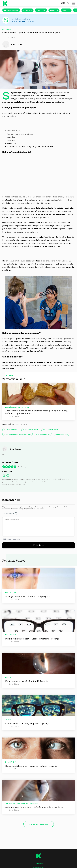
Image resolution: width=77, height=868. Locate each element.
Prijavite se (39, 545)
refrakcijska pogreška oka (18, 434)
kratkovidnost (51, 430)
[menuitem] (63, 3)
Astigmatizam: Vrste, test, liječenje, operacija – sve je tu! (34, 807)
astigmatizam (12, 430)
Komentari (10, 500)
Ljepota (54, 10)
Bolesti (9, 677)
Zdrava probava (11, 10)
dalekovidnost (31, 430)
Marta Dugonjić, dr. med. (23, 21)
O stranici (38, 864)
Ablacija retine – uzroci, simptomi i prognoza (28, 596)
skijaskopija (62, 434)
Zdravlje (28, 10)
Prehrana (41, 10)
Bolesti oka (11, 592)
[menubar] (63, 3)
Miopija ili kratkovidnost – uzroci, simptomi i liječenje (32, 639)
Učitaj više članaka (39, 824)
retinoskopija (44, 434)
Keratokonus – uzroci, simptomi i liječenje (27, 681)
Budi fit (66, 10)
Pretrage (7, 30)
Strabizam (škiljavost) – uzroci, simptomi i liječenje (31, 766)
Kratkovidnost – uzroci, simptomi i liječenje (27, 724)
